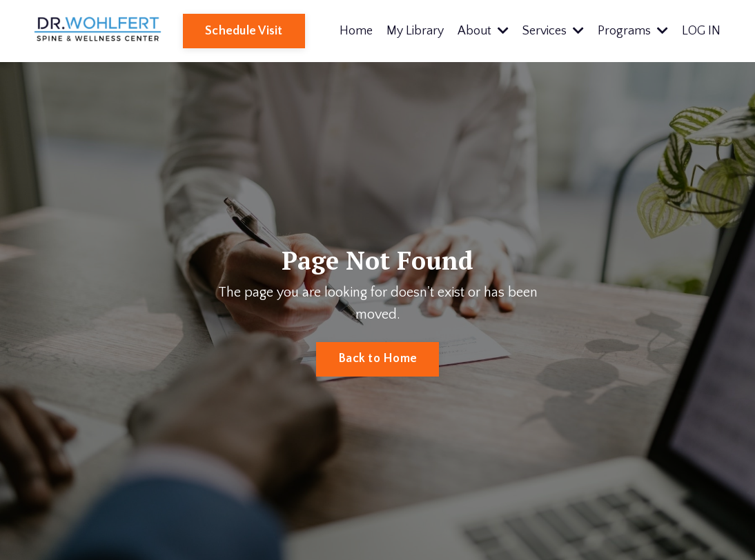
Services (553, 31)
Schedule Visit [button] (244, 31)
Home (356, 31)
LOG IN (701, 31)
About (483, 31)
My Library (415, 31)
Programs (633, 31)
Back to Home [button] (377, 359)
